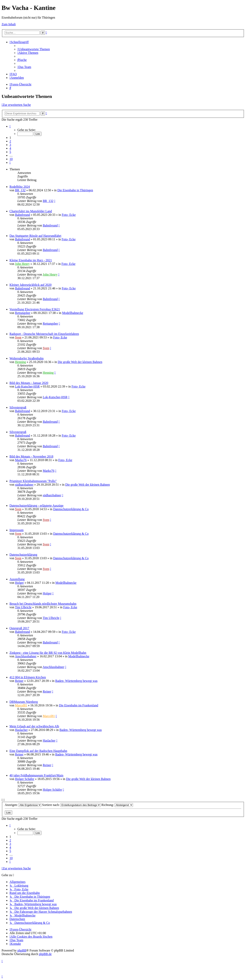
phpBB (22, 950)
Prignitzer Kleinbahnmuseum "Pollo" (33, 481)
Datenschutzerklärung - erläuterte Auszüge (36, 506)
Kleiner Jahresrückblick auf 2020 (31, 285)
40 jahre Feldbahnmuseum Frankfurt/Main (36, 775)
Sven (18, 337)
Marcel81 (21, 705)
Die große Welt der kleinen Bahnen (80, 362)
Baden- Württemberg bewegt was (76, 681)
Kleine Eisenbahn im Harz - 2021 (31, 260)
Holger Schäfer (25, 779)
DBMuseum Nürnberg (24, 702)
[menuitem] (34, 49)
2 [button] (10, 141)
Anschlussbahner (26, 656)
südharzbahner (24, 485)
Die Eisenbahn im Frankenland (79, 705)
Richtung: (117, 805)
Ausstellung (17, 579)
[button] (10, 126)
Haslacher (21, 730)
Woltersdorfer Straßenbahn (26, 358)
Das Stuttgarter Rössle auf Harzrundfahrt (35, 236)
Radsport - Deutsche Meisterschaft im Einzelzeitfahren (44, 334)
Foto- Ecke (69, 215)
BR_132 (20, 190)
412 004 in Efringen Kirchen (28, 677)
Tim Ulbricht (23, 607)
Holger (19, 583)
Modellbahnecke (73, 313)
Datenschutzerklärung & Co (71, 509)
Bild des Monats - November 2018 (31, 456)
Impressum (16, 530)
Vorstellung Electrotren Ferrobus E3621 (35, 309)
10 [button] (11, 159)
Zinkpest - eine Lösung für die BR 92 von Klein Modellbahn (48, 653)
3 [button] (10, 145)
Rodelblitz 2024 (20, 187)
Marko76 (21, 460)
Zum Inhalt (9, 24)
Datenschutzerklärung (23, 555)
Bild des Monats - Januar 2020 (29, 383)
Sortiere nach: (71, 805)
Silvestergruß (18, 407)
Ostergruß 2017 (19, 628)
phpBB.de (45, 954)
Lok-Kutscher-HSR (27, 386)
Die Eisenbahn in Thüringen (75, 190)
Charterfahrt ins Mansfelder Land (31, 211)
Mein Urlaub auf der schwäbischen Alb (34, 726)
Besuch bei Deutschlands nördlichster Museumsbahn (43, 604)
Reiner (19, 681)
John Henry (22, 264)
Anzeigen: (23, 805)
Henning (20, 362)
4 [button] (10, 148)
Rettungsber (23, 313)
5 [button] (10, 152)
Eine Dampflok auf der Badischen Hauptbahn (38, 751)
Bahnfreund (23, 215)
